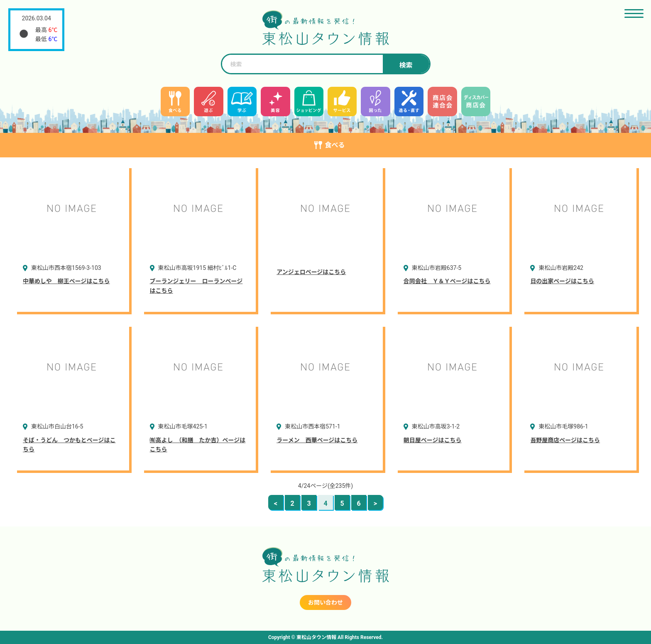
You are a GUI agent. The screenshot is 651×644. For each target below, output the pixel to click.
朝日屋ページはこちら (433, 440)
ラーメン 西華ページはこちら (317, 440)
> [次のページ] (375, 503)
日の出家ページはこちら (562, 281)
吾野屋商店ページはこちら (565, 440)
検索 (406, 65)
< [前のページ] (276, 503)
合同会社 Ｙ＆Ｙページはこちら (447, 281)
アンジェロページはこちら (311, 272)
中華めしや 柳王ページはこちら (66, 281)
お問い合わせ (325, 602)
